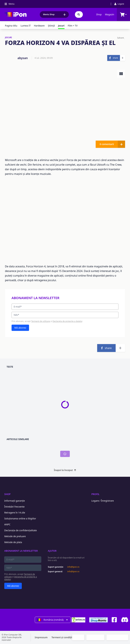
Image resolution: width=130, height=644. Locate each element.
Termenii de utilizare (41, 321)
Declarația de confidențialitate (21, 530)
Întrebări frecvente (14, 507)
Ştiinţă (51, 26)
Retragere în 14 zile (15, 513)
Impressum (41, 637)
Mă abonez (20, 328)
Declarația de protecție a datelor (67, 321)
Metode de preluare (15, 536)
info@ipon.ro (73, 567)
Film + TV (73, 26)
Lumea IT (26, 26)
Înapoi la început (65, 470)
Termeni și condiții (62, 637)
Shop (99, 14)
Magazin (110, 14)
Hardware (39, 26)
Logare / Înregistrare (103, 501)
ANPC (7, 524)
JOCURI (8, 38)
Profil (95, 494)
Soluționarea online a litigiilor (20, 518)
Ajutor (52, 551)
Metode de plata (13, 542)
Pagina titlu (11, 26)
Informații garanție (15, 501)
